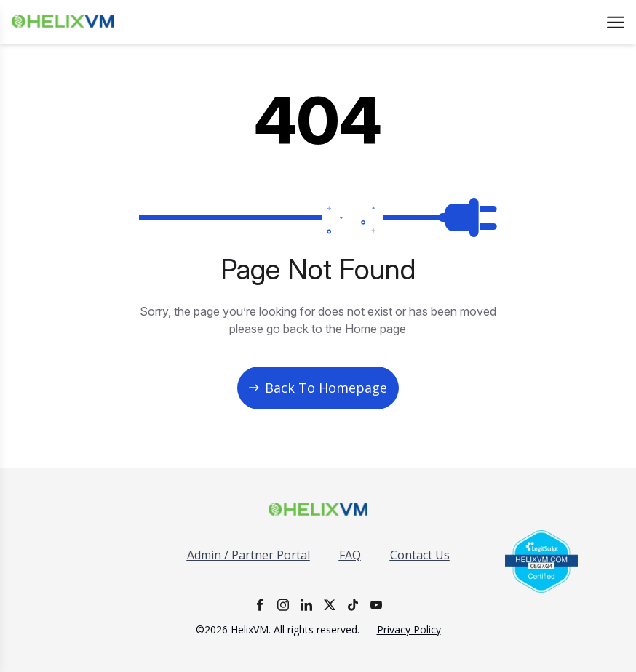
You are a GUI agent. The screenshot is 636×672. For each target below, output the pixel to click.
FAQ (350, 555)
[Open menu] (616, 22)
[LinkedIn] (306, 605)
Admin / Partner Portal (249, 555)
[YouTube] (376, 605)
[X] (330, 605)
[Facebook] (260, 605)
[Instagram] (283, 605)
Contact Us (420, 555)
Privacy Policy (409, 629)
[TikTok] (353, 605)
